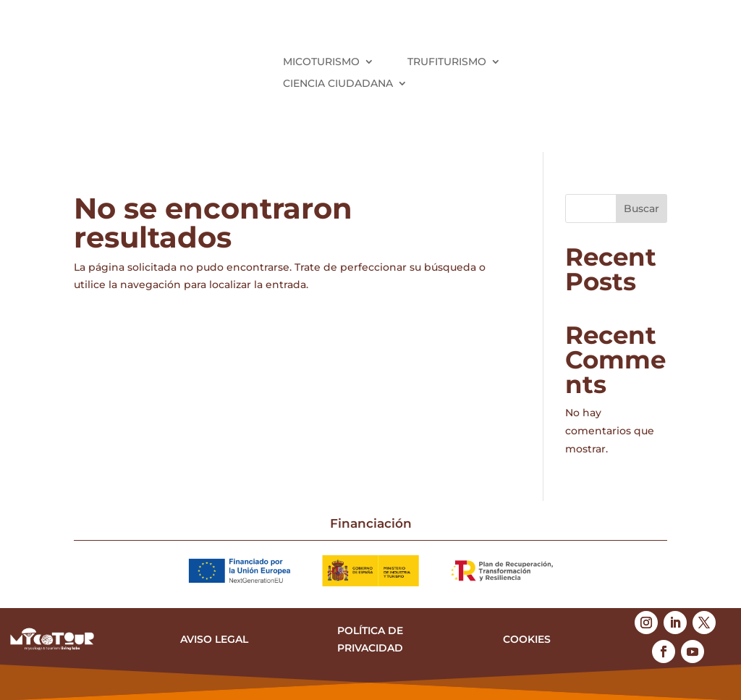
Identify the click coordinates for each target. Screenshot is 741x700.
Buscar (642, 208)
